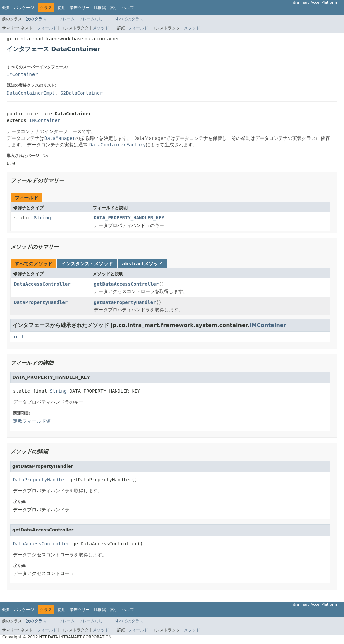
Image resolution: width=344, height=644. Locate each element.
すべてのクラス (129, 19)
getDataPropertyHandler (125, 302)
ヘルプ (128, 8)
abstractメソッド (142, 264)
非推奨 (100, 8)
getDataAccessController (126, 284)
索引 (114, 8)
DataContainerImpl (31, 93)
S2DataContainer (81, 93)
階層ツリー (80, 8)
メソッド (101, 28)
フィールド (47, 28)
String (42, 218)
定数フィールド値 (32, 421)
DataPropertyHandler (41, 302)
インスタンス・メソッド (87, 264)
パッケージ (24, 8)
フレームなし (91, 19)
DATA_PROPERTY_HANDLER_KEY (129, 218)
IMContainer (22, 74)
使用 (62, 8)
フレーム (67, 19)
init (19, 337)
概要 (6, 8)
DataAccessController (42, 284)
